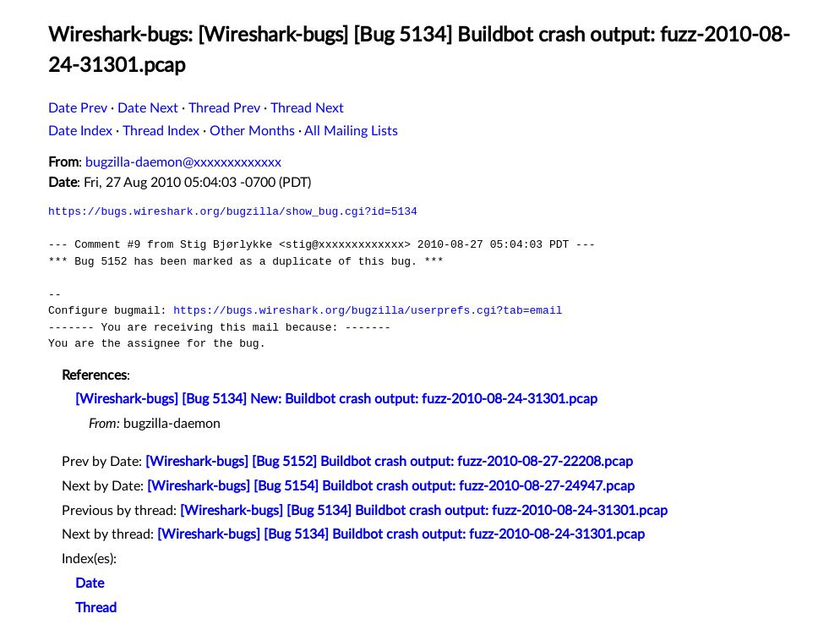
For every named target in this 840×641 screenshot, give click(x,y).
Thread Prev (224, 108)
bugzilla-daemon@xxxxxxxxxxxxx (183, 162)
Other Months (252, 131)
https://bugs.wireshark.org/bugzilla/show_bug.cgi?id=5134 (233, 211)
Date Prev (78, 108)
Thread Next (307, 108)
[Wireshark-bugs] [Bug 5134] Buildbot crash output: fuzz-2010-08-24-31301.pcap (424, 511)
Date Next (148, 108)
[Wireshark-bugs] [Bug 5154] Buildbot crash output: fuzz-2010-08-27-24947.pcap (391, 486)
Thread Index (161, 131)
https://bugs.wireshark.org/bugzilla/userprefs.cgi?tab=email (368, 310)
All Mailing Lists (351, 131)
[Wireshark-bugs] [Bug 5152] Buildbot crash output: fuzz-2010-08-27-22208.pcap (389, 462)
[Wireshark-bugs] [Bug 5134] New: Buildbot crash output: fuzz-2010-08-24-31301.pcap (336, 399)
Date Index (80, 131)
